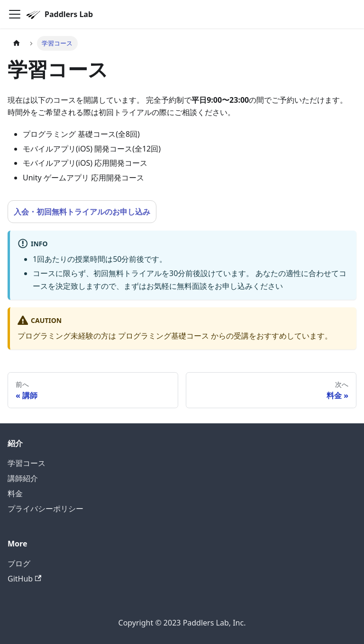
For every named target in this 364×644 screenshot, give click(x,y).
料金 (15, 493)
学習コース (27, 463)
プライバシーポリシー (45, 509)
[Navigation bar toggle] (15, 14)
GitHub (24, 579)
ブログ (19, 563)
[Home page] (17, 43)
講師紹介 (23, 478)
